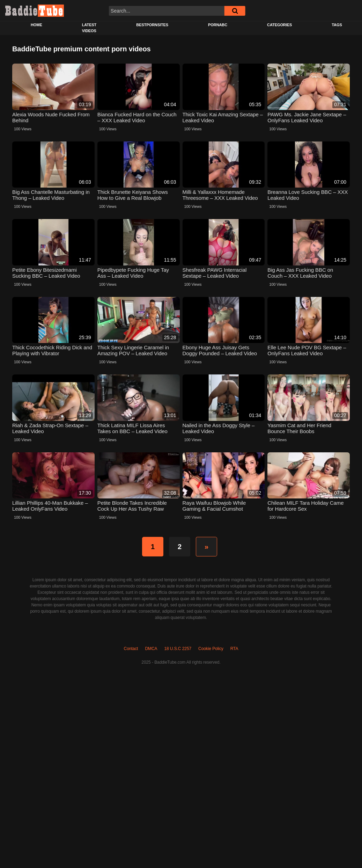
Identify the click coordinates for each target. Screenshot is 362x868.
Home (36, 25)
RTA (234, 649)
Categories (279, 25)
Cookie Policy (211, 649)
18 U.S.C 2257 (178, 649)
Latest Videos (89, 28)
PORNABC (218, 25)
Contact (131, 649)
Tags (337, 25)
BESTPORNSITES (152, 25)
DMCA (151, 649)
